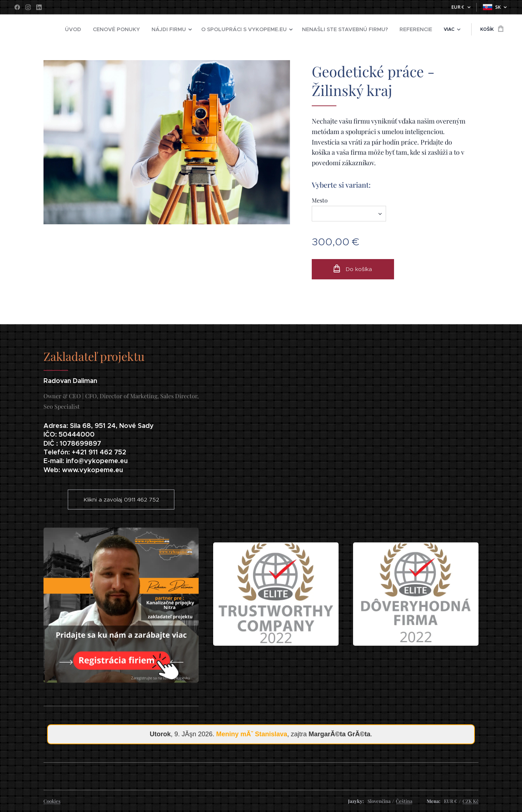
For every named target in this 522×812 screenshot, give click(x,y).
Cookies (52, 801)
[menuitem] (98, 29)
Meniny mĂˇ (252, 734)
